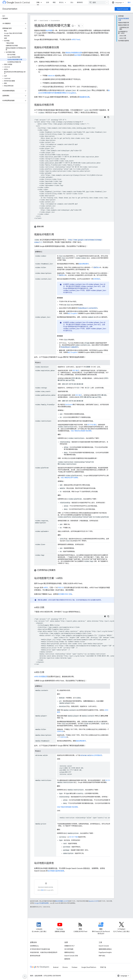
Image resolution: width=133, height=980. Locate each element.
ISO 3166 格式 (92, 425)
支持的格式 (97, 279)
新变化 (61, 2)
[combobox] (99, 2)
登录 (129, 2)
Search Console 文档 (71, 956)
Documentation (10, 9)
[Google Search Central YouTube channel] (60, 926)
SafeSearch (69, 405)
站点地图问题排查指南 (56, 871)
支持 (48, 2)
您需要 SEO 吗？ (70, 946)
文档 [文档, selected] (38, 2)
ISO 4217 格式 (74, 837)
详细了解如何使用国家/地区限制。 (68, 807)
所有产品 (103, 967)
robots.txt (51, 76)
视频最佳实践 (85, 97)
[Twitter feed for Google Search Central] (121, 926)
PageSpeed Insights (105, 952)
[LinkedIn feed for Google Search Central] (39, 926)
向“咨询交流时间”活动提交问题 (40, 949)
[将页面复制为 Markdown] (79, 26)
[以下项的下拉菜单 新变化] (66, 2)
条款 (32, 976)
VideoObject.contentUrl (88, 308)
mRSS (46, 588)
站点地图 (49, 31)
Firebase (75, 967)
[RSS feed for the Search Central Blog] (80, 926)
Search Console (123, 9)
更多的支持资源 (35, 956)
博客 (54, 2)
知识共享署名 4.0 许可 (62, 901)
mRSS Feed (76, 40)
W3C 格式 (75, 371)
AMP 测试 (102, 956)
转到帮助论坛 (34, 946)
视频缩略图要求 (84, 264)
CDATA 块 (60, 731)
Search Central (18, 3)
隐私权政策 (39, 976)
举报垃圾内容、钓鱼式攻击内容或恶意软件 (44, 952)
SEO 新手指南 (69, 949)
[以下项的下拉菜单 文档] (42, 2)
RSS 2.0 (61, 588)
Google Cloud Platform (89, 967)
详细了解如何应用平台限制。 (70, 478)
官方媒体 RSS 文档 (65, 594)
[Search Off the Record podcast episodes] (101, 926)
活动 (72, 2)
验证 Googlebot (73, 313)
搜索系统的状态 (69, 952)
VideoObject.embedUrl (70, 347)
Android (56, 967)
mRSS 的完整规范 (41, 677)
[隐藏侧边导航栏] (25, 976)
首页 (36, 21)
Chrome (65, 967)
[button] (13, 19)
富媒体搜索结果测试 (105, 949)
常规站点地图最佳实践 (74, 53)
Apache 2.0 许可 (94, 901)
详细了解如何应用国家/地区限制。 (82, 431)
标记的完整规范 (91, 755)
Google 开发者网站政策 (41, 903)
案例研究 (80, 2)
